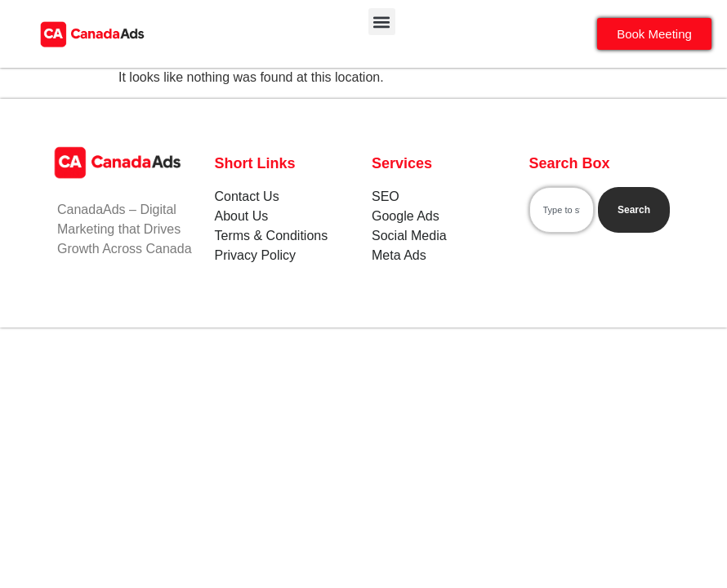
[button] (382, 22)
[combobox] (562, 210)
